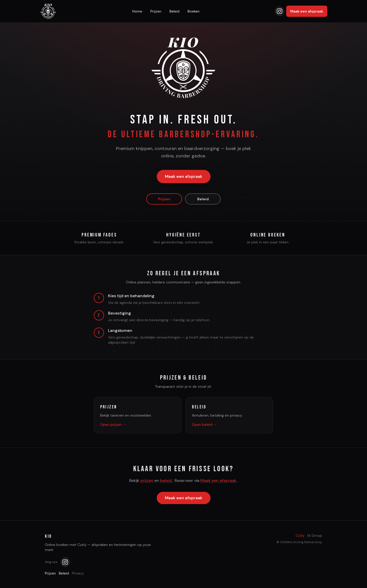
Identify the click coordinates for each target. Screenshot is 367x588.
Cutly (300, 535)
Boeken (194, 11)
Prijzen (156, 11)
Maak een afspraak (307, 11)
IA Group (315, 535)
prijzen (147, 481)
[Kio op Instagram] (280, 11)
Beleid (174, 11)
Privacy (78, 573)
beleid (166, 481)
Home (137, 11)
